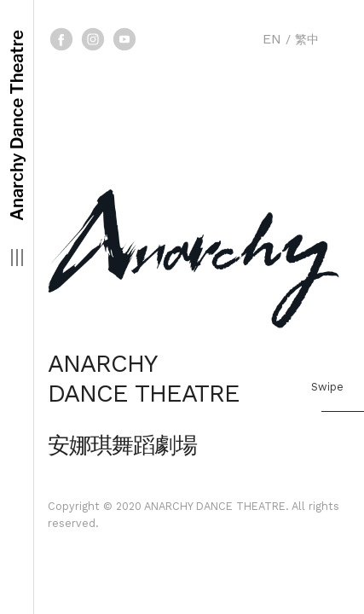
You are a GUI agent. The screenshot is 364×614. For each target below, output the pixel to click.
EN (272, 39)
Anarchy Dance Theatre (17, 125)
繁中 (307, 39)
